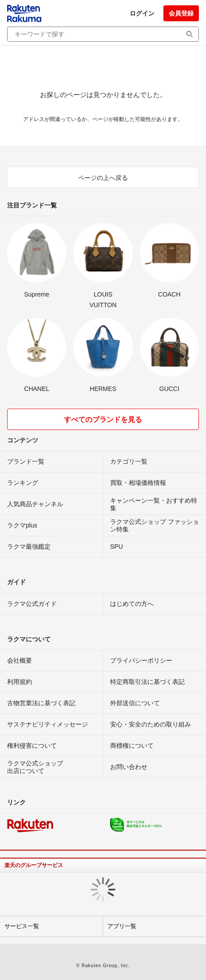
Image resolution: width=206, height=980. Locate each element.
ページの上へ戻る (103, 178)
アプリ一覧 (122, 926)
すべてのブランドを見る (103, 420)
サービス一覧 (22, 926)
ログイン (142, 13)
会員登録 (181, 13)
